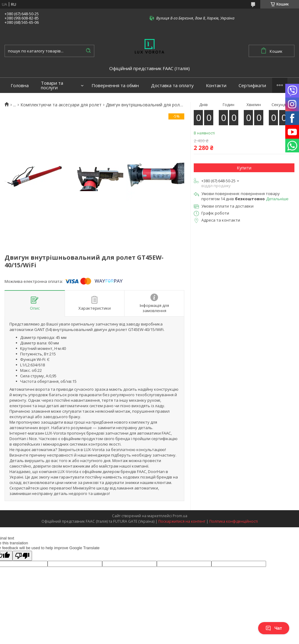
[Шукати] (88, 51)
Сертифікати (252, 85)
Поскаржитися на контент (182, 521)
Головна (20, 85)
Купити (244, 168)
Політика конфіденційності (234, 521)
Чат (274, 628)
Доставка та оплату (172, 85)
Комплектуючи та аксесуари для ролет (61, 105)
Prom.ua (180, 516)
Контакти (216, 85)
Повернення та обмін (115, 85)
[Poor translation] (22, 556)
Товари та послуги (52, 85)
